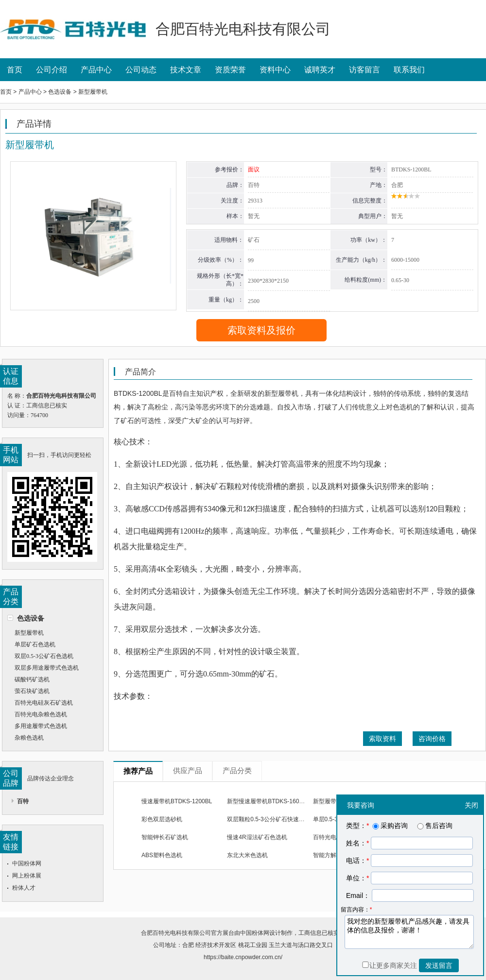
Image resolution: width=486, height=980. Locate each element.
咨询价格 (432, 739)
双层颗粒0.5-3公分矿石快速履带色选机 (277, 819)
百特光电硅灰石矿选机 (44, 703)
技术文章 (186, 70)
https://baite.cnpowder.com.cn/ (243, 957)
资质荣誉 (230, 70)
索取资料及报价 (261, 330)
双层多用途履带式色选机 (47, 668)
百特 (23, 801)
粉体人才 (24, 888)
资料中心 (275, 70)
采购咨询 (389, 826)
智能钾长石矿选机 (165, 837)
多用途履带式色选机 (41, 726)
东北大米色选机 (247, 855)
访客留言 (364, 70)
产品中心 (96, 70)
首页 (15, 70)
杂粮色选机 (29, 738)
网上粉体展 (27, 876)
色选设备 (31, 618)
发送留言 (439, 965)
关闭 (471, 805)
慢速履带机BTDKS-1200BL (177, 801)
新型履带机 (29, 633)
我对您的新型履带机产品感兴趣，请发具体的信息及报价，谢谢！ (409, 932)
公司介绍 (52, 70)
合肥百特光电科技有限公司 (176, 933)
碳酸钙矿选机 (32, 679)
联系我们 (409, 70)
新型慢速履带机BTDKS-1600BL (268, 801)
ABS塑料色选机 (162, 855)
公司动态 (141, 70)
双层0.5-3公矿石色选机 (44, 656)
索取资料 (382, 739)
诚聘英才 (320, 70)
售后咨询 (434, 826)
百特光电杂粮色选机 (41, 714)
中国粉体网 (27, 863)
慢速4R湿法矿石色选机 (257, 837)
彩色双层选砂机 (162, 819)
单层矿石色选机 (35, 644)
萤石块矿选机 (32, 691)
